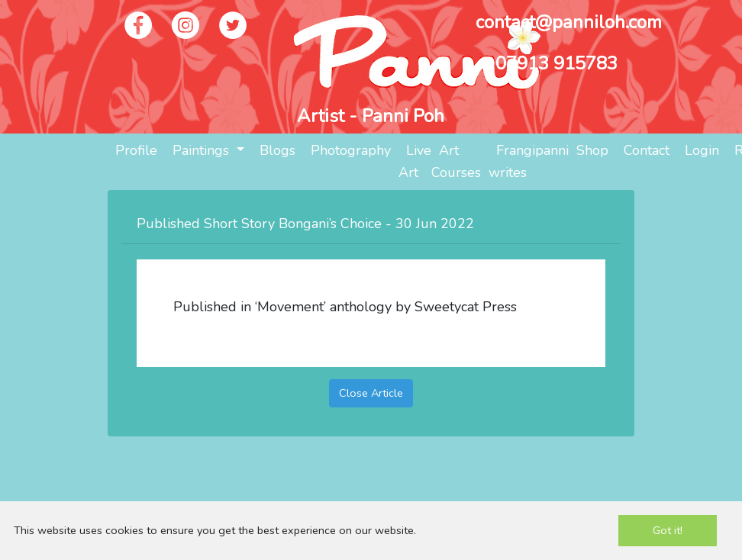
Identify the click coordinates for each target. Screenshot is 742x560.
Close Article (371, 393)
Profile (136, 150)
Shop (592, 150)
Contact (647, 150)
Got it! (668, 530)
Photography (351, 150)
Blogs (277, 150)
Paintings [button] (203, 150)
